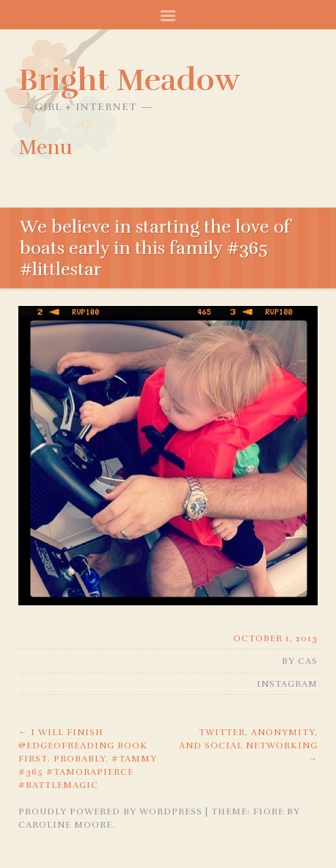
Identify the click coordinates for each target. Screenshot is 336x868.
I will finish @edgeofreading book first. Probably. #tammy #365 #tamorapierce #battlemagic (88, 759)
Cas (308, 661)
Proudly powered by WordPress (110, 812)
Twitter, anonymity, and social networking (248, 745)
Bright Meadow (129, 80)
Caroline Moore (65, 825)
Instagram (287, 684)
